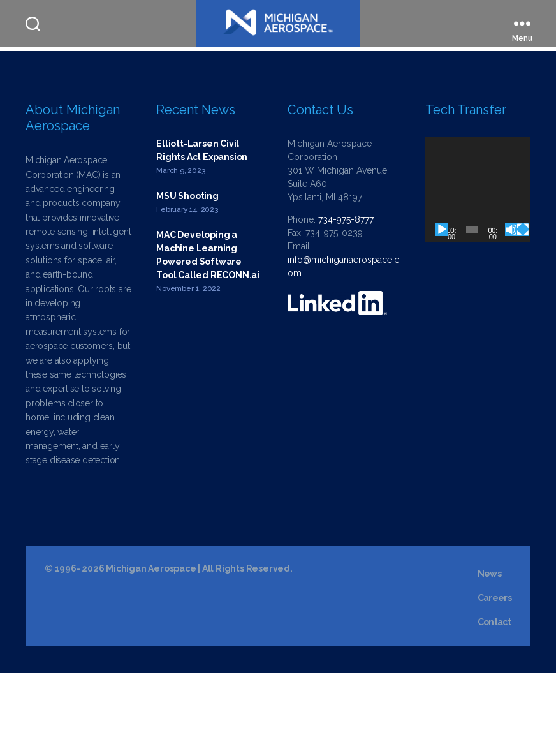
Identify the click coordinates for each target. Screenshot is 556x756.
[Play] (442, 313)
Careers (494, 681)
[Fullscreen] (523, 313)
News (489, 656)
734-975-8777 (346, 303)
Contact (494, 705)
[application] (478, 273)
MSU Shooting (187, 279)
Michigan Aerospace (151, 651)
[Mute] (511, 313)
